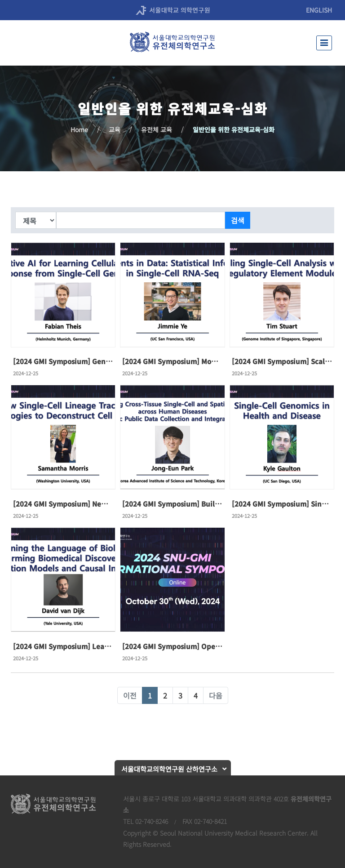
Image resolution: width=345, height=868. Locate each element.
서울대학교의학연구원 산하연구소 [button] (169, 769)
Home (79, 129)
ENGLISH (319, 10)
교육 (115, 129)
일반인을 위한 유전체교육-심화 (234, 129)
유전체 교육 (157, 129)
